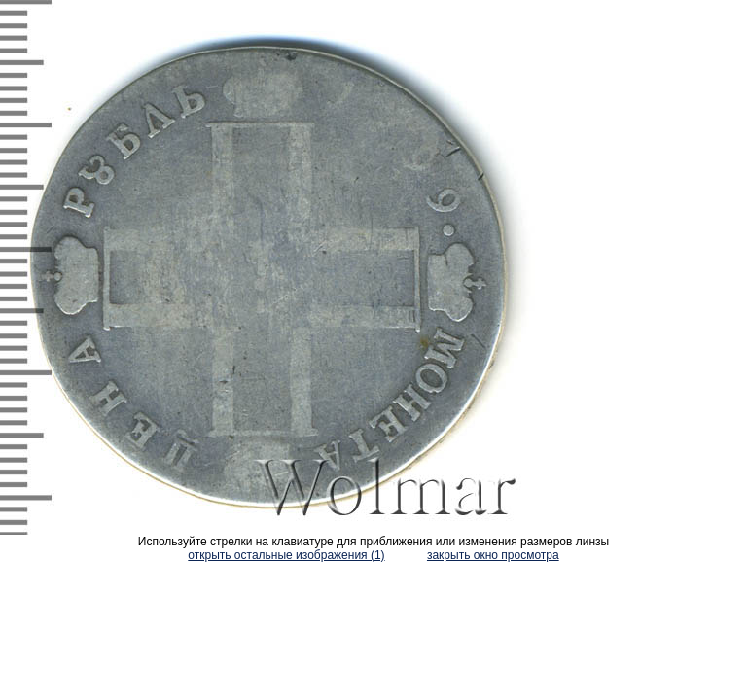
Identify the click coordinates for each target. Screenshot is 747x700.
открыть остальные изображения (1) (286, 555)
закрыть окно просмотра (493, 555)
